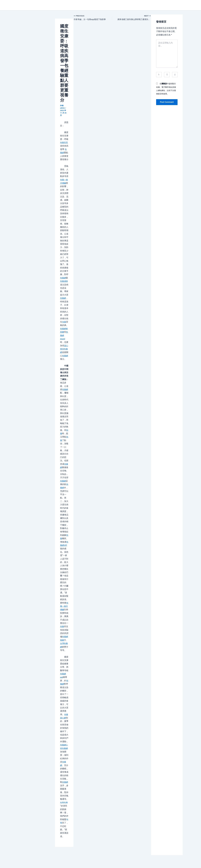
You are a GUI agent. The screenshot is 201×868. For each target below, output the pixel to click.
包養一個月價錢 (64, 606)
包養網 (63, 278)
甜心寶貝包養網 (64, 349)
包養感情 (64, 281)
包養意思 (64, 142)
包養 (64, 322)
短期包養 (64, 802)
